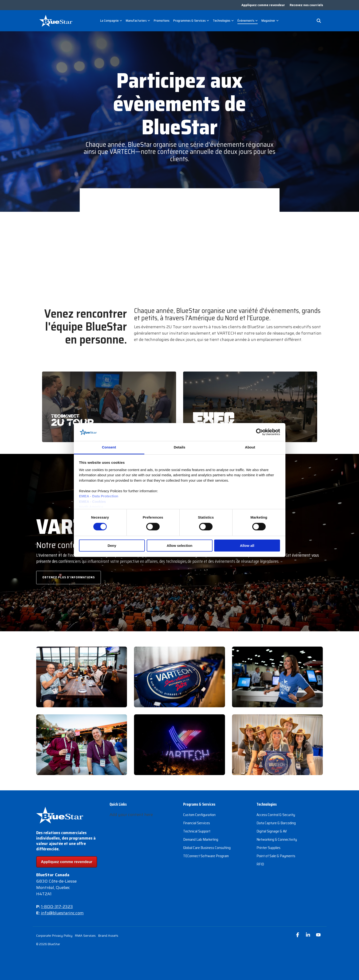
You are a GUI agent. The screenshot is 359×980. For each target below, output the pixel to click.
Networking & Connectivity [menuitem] (277, 839)
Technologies (223, 20)
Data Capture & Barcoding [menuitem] (276, 823)
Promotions (162, 20)
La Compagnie (111, 20)
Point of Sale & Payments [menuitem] (276, 856)
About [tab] (250, 447)
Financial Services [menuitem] (197, 823)
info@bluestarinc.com (62, 913)
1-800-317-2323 (57, 907)
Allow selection (179, 546)
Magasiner (270, 20)
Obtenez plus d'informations (69, 577)
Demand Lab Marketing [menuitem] (201, 839)
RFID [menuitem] (260, 864)
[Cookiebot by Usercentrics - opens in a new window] (259, 432)
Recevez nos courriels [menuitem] (306, 5)
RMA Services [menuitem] (85, 936)
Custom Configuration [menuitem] (199, 815)
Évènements (248, 20)
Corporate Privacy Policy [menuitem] (54, 936)
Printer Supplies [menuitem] (268, 848)
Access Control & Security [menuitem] (276, 815)
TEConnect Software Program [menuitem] (206, 856)
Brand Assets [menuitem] (108, 936)
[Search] (319, 21)
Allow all (247, 546)
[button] (298, 935)
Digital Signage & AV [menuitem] (272, 831)
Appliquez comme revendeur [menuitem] (263, 5)
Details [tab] (179, 447)
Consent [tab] (109, 447)
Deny (112, 546)
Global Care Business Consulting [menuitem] (207, 848)
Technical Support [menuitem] (197, 831)
